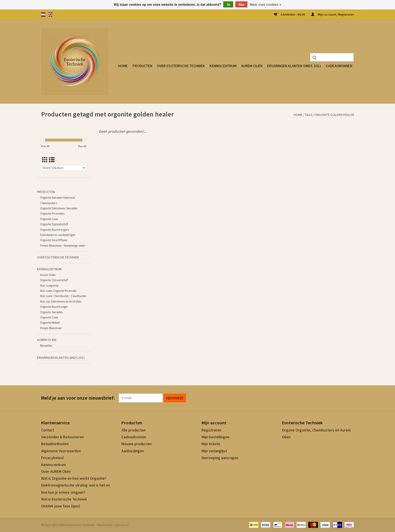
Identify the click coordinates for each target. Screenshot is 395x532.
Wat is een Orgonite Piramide (58, 291)
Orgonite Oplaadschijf (54, 224)
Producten (142, 66)
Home (123, 66)
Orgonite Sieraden (51, 312)
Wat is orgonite (49, 286)
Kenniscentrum (223, 66)
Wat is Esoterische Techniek (64, 499)
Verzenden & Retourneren (63, 437)
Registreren (211, 430)
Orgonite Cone (49, 219)
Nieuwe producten (137, 444)
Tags (308, 115)
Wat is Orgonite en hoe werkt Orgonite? (74, 478)
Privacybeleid (52, 458)
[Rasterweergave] (45, 160)
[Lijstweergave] (52, 160)
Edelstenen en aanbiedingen (58, 235)
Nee (241, 5)
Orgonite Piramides (52, 214)
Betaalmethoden (55, 444)
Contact (48, 430)
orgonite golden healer (334, 115)
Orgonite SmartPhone (54, 240)
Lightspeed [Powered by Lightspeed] (121, 525)
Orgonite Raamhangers (55, 230)
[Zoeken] (332, 57)
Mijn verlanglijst (214, 451)
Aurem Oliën (252, 66)
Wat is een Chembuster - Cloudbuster (63, 296)
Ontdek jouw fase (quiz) (61, 506)
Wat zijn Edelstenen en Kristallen (61, 301)
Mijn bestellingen (215, 437)
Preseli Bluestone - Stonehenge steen (63, 246)
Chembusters (49, 203)
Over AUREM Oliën (56, 471)
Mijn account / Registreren (332, 14)
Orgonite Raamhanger (54, 307)
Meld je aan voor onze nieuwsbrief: (78, 398)
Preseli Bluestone (51, 328)
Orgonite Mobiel (50, 323)
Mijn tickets (211, 444)
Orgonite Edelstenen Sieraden (59, 208)
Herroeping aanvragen (220, 458)
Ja (228, 5)
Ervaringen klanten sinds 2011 (294, 66)
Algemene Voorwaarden (61, 451)
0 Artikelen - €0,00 (290, 14)
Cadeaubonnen (339, 66)
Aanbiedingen (133, 451)
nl (43, 15)
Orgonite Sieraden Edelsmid (58, 198)
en (50, 15)
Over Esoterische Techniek (181, 66)
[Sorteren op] (64, 168)
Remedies (46, 346)
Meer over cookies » (266, 5)
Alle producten (134, 430)
